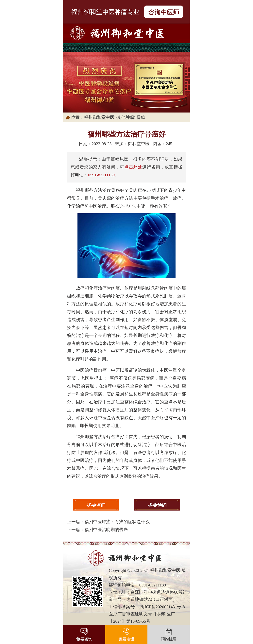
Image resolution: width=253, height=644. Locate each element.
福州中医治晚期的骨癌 (106, 530)
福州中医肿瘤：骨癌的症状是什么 (117, 522)
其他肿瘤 (126, 117)
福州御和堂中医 (99, 117)
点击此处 (133, 167)
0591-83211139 (101, 175)
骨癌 (141, 117)
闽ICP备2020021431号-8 (163, 607)
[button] (125, 109)
